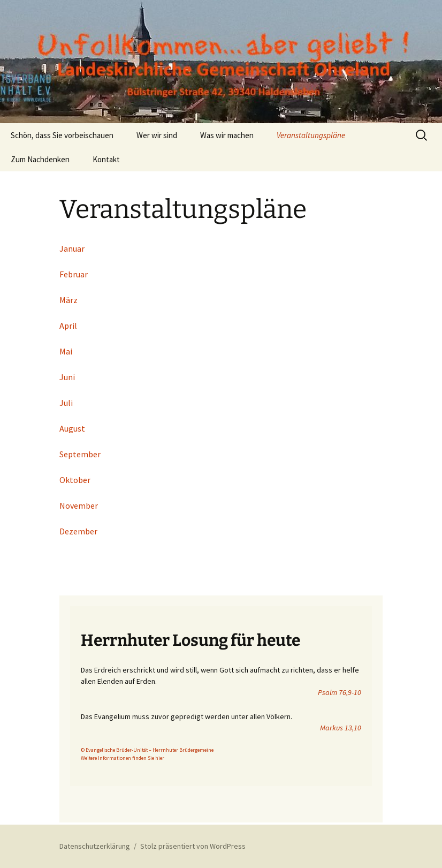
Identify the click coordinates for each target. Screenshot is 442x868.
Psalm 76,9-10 (340, 692)
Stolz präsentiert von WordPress (193, 846)
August (72, 428)
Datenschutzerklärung (95, 846)
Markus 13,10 (341, 728)
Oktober (75, 480)
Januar (72, 248)
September (80, 454)
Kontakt (106, 159)
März (68, 300)
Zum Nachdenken (40, 159)
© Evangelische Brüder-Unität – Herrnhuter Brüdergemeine (147, 750)
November (79, 505)
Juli (66, 403)
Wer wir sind (157, 135)
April (68, 326)
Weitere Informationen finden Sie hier (123, 758)
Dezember (78, 531)
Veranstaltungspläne (311, 135)
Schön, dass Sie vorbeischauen (62, 135)
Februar (74, 274)
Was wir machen (227, 135)
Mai (66, 351)
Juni (67, 377)
